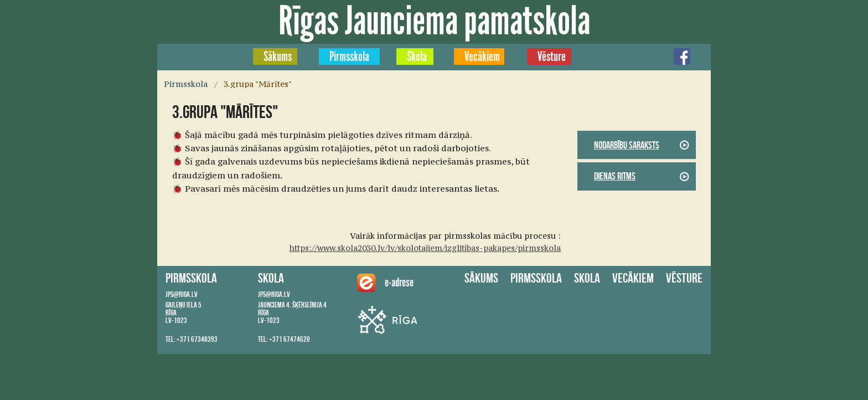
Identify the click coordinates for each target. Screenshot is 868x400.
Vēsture (552, 56)
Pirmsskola (349, 56)
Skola (417, 56)
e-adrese (382, 282)
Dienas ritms (615, 176)
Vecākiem (482, 56)
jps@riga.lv (182, 294)
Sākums (278, 56)
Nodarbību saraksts (627, 145)
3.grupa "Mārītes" (258, 84)
